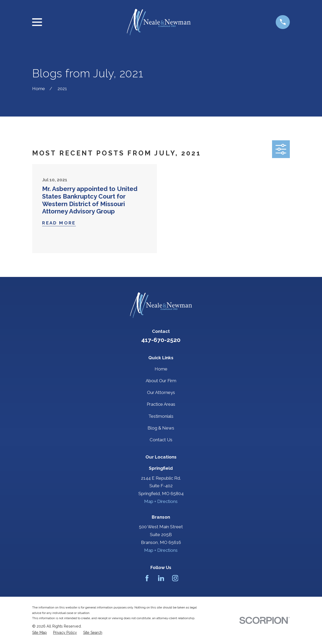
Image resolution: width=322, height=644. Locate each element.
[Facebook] (147, 578)
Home (161, 369)
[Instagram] (175, 578)
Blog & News (161, 428)
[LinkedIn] (161, 578)
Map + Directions (161, 501)
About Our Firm (161, 381)
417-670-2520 (161, 340)
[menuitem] (39, 633)
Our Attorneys (161, 392)
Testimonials (161, 416)
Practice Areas (161, 404)
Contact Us (161, 440)
